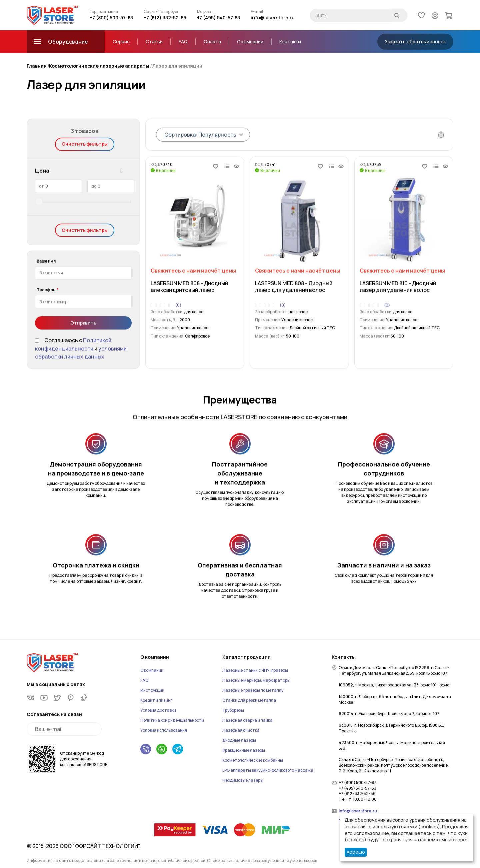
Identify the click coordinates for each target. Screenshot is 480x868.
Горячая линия (104, 12)
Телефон (46, 290)
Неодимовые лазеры (243, 780)
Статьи (154, 41)
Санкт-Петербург (161, 12)
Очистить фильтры (85, 144)
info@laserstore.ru (273, 17)
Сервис (121, 41)
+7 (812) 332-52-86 (165, 17)
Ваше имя (46, 261)
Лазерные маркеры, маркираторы (256, 680)
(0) (178, 305)
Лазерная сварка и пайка (247, 720)
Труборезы (233, 710)
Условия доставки (158, 710)
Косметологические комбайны (253, 760)
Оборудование (60, 42)
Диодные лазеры (239, 740)
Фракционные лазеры (244, 750)
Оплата (212, 41)
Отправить (83, 323)
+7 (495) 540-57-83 (219, 17)
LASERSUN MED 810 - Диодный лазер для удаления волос (398, 287)
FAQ (183, 41)
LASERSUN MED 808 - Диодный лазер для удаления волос (294, 287)
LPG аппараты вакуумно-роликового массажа (268, 770)
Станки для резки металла (249, 700)
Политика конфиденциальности (172, 720)
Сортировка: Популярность (200, 135)
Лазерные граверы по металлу (253, 690)
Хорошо (356, 852)
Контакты (290, 41)
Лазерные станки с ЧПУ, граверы (255, 670)
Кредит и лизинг (156, 700)
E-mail (257, 12)
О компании (250, 41)
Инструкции (152, 690)
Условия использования (164, 730)
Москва (204, 12)
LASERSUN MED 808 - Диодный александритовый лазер (189, 287)
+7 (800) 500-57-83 (111, 17)
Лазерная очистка (241, 730)
